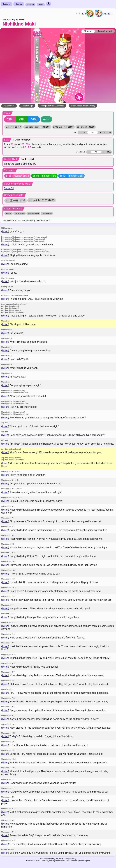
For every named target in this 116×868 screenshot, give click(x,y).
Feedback (30, 5)
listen (5, 231)
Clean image (27, 106)
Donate (41, 5)
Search (19, 4)
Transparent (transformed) (52, 106)
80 (110, 133)
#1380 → (104, 14)
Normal (88, 31)
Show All (9, 188)
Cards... (6, 4)
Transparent (9, 106)
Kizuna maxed (33, 213)
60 (105, 133)
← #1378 (85, 14)
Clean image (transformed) (83, 106)
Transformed (105, 31)
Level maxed (47, 213)
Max (109, 152)
